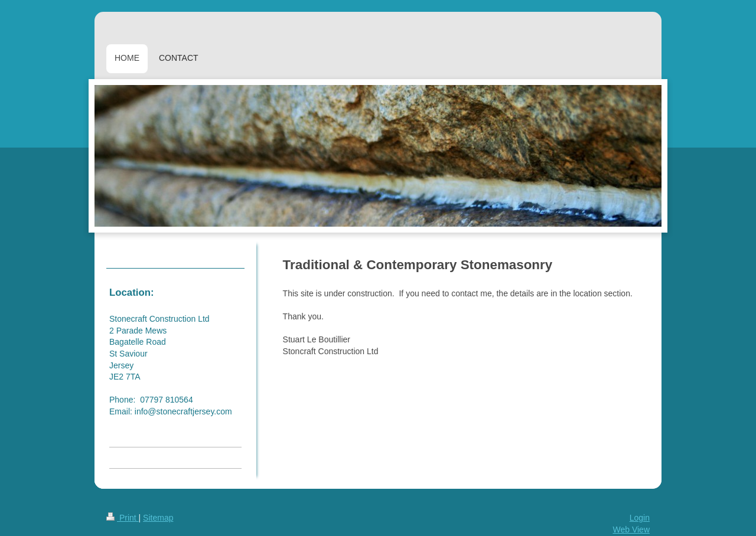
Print (123, 518)
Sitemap (158, 518)
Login (640, 518)
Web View (631, 530)
